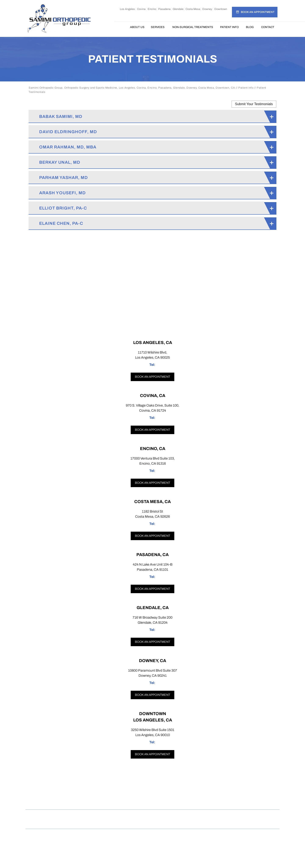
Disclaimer (75, 816)
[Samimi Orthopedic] (59, 18)
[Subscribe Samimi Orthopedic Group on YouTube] (185, 800)
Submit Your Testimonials (254, 104)
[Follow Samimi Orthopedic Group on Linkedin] (168, 800)
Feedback (143, 816)
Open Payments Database (152, 822)
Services (158, 27)
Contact (268, 27)
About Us (137, 27)
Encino (152, 9)
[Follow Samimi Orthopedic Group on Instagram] (137, 800)
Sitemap (120, 816)
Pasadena (164, 9)
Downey (207, 9)
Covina (141, 9)
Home (122, 27)
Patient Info (229, 27)
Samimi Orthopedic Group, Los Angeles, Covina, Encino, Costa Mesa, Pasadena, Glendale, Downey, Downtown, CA (154, 839)
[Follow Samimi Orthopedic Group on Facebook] (121, 800)
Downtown (221, 9)
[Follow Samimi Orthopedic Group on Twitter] (153, 800)
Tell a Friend (170, 816)
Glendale (178, 9)
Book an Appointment (258, 12)
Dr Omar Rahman (152, 843)
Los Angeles (127, 9)
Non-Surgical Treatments (193, 27)
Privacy (99, 816)
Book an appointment (152, 377)
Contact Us (198, 816)
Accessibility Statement (235, 816)
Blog (250, 27)
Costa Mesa (193, 9)
